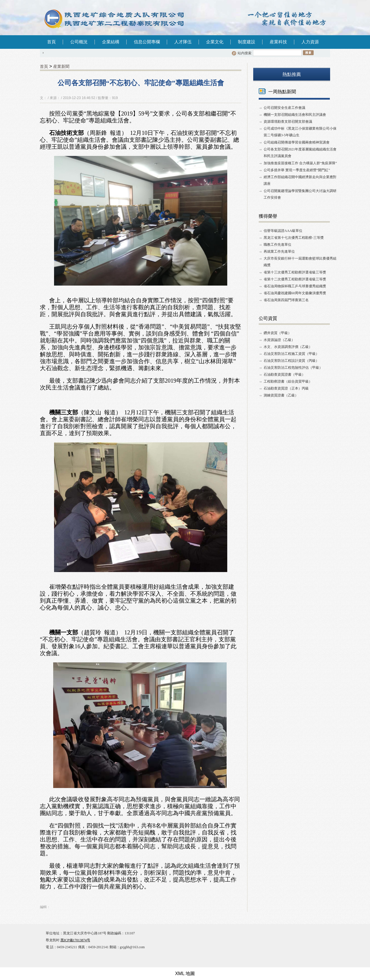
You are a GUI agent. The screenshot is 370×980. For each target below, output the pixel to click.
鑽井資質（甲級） (277, 333)
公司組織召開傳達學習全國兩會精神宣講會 (297, 142)
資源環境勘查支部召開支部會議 (288, 122)
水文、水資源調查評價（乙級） (288, 347)
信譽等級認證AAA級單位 (283, 231)
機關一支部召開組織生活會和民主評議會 (295, 115)
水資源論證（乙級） (279, 340)
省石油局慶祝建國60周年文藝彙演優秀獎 (295, 293)
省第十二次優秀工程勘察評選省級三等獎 (295, 279)
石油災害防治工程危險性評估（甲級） (293, 368)
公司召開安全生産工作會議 (284, 108)
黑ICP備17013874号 (75, 940)
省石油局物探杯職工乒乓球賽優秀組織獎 (295, 286)
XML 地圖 (185, 974)
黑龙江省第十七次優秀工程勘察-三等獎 (294, 238)
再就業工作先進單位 (279, 251)
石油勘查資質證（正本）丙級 (286, 388)
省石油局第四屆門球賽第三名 (286, 300)
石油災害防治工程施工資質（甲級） (291, 354)
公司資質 (268, 318)
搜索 (308, 53)
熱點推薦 (292, 74)
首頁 (51, 42)
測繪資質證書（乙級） (281, 395)
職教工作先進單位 (277, 245)
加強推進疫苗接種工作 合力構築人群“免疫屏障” (300, 163)
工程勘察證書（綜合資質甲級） (288, 381)
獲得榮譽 (268, 216)
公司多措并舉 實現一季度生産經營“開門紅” (297, 170)
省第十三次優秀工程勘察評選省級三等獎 (295, 272)
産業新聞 (61, 66)
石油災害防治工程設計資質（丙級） (291, 361)
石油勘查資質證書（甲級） (284, 375)
